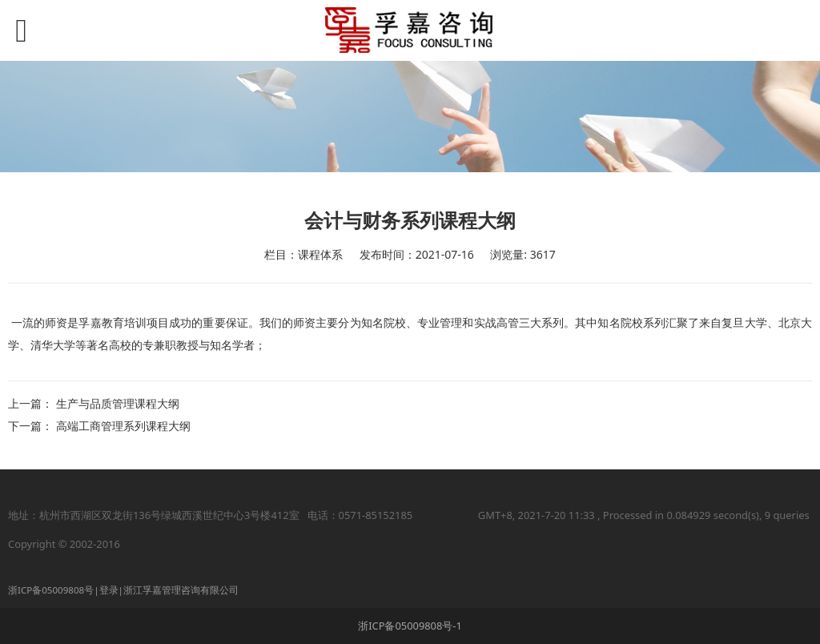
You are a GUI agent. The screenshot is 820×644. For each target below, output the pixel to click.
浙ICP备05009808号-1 (410, 626)
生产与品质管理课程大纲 (118, 403)
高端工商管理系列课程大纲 (123, 426)
